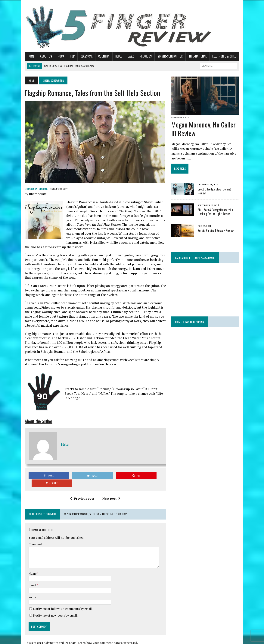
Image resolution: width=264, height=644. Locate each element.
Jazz (127, 56)
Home (27, 56)
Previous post (81, 486)
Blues (115, 56)
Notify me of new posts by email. (52, 603)
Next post (110, 486)
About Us (42, 56)
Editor (40, 189)
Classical (83, 56)
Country (100, 56)
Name (29, 561)
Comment (32, 532)
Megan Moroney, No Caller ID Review (205, 130)
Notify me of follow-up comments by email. (59, 596)
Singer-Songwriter (166, 56)
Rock (57, 56)
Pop (69, 56)
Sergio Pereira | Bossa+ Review (217, 232)
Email (29, 573)
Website (30, 585)
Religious (142, 56)
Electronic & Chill (220, 56)
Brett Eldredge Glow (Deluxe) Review (220, 190)
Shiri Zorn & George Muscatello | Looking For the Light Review (217, 213)
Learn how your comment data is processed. (104, 630)
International (194, 56)
